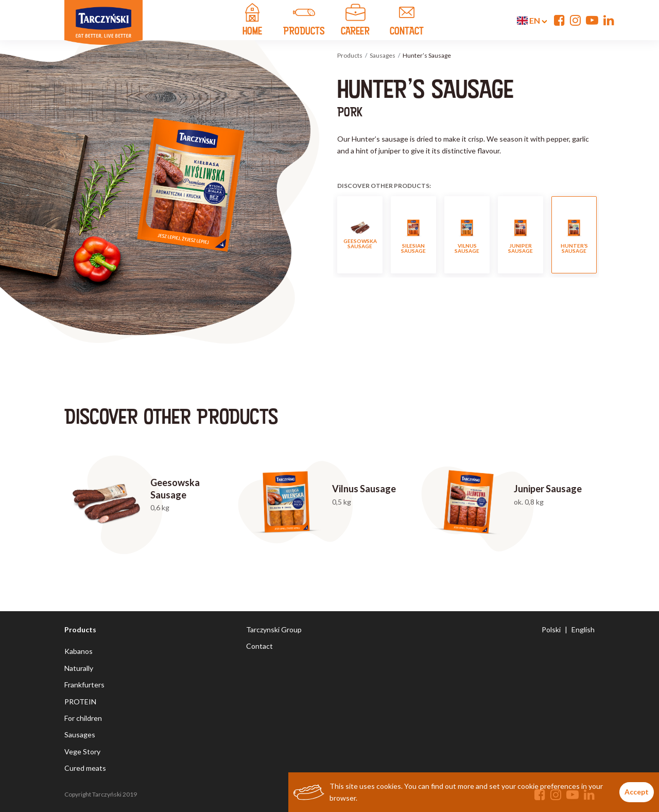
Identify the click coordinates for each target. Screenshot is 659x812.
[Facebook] (559, 20)
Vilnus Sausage (467, 235)
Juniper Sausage (521, 235)
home (252, 21)
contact (407, 21)
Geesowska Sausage (360, 235)
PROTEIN (80, 702)
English (583, 629)
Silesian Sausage (413, 235)
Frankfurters (84, 685)
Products (350, 55)
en (532, 21)
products (304, 21)
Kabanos (79, 651)
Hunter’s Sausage (574, 235)
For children (83, 718)
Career (355, 21)
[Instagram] (575, 20)
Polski (551, 629)
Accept (637, 792)
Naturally (79, 668)
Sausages (383, 55)
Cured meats (85, 768)
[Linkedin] (609, 20)
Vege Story (82, 751)
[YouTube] (592, 20)
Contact (259, 646)
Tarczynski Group (274, 629)
